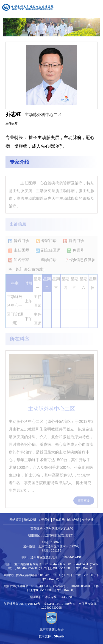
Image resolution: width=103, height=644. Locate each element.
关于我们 (44, 520)
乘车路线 (59, 520)
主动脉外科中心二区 (43, 115)
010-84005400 (27, 568)
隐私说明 (30, 520)
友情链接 (88, 520)
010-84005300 (41, 586)
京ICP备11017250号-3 (61, 604)
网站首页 (15, 520)
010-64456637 (55, 564)
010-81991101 (50, 575)
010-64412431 (72, 557)
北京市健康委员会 (52, 629)
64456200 (66, 597)
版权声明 (73, 520)
